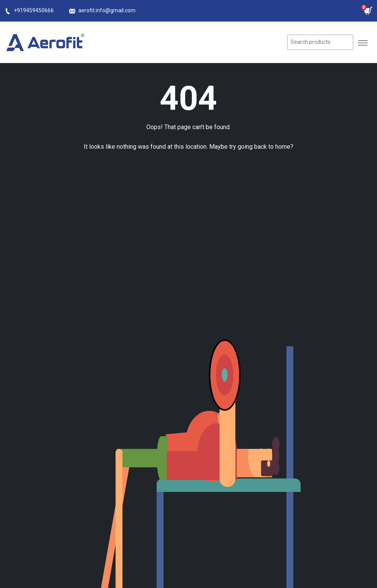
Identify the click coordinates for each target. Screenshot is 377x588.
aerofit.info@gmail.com (107, 10)
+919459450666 (34, 10)
